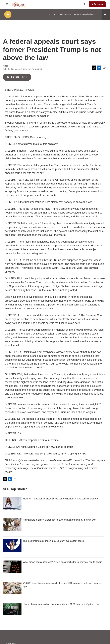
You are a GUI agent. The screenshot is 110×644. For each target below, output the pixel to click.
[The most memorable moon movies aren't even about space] (12, 546)
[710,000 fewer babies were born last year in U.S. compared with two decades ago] (12, 588)
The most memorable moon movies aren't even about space (53, 541)
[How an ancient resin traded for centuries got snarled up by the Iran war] (12, 524)
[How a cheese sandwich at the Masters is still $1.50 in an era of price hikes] (12, 609)
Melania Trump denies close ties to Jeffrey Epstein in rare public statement (61, 499)
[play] (8, 14)
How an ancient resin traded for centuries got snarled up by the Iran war (59, 520)
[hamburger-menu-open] (7, 4)
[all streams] (106, 14)
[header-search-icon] (84, 4)
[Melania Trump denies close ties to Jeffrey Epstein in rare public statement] (12, 503)
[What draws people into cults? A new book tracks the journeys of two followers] (12, 567)
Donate (98, 4)
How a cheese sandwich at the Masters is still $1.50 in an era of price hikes (61, 604)
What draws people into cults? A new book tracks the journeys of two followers (63, 562)
